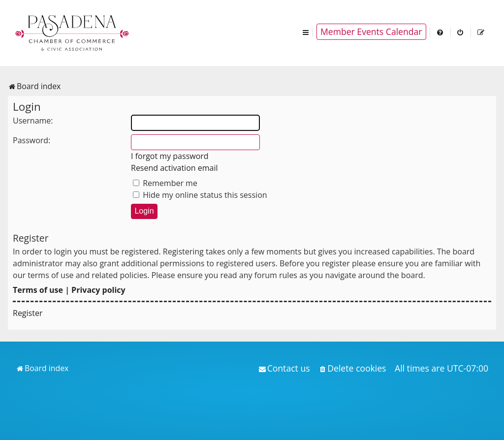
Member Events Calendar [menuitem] (371, 31)
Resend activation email (174, 168)
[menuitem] (441, 32)
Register (28, 313)
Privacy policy (98, 290)
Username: (33, 121)
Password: (31, 140)
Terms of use (38, 290)
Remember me (165, 183)
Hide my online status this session (200, 195)
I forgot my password (170, 156)
